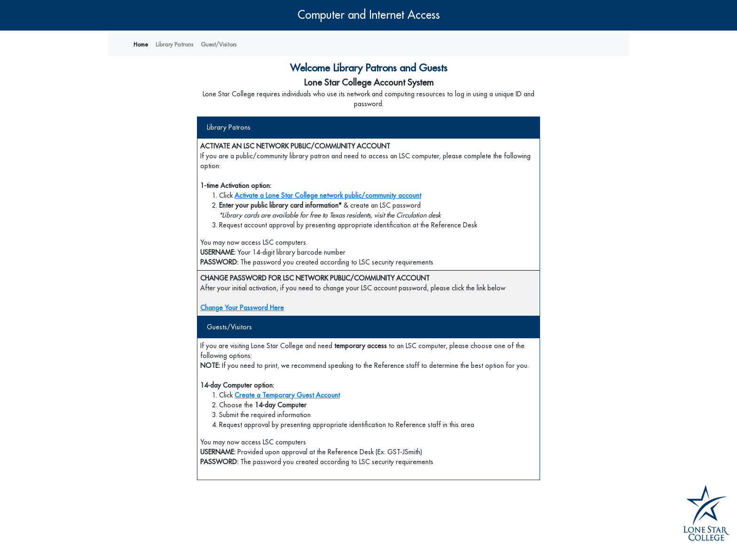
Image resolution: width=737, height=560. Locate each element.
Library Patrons (174, 45)
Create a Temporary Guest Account (287, 395)
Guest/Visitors (219, 45)
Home (141, 45)
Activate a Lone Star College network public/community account (328, 195)
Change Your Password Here (242, 308)
